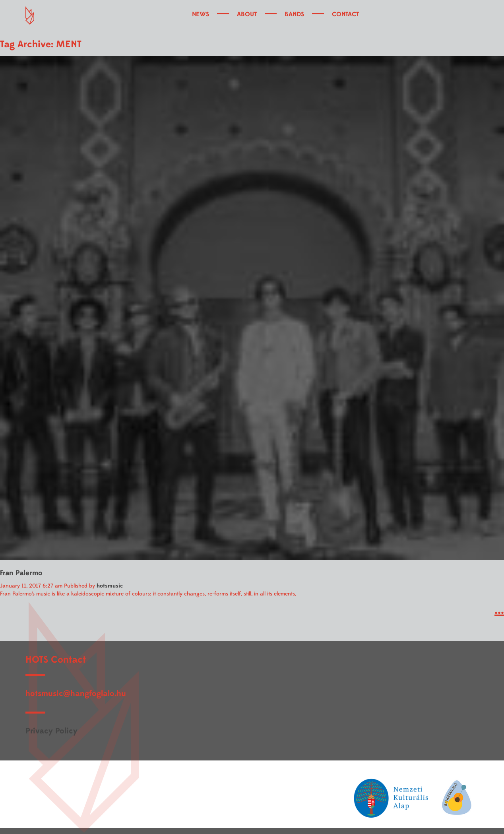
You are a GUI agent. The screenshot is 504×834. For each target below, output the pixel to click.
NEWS (201, 14)
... (499, 610)
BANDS (294, 14)
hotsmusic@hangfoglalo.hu (76, 693)
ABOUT (247, 14)
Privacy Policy (51, 731)
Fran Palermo (21, 573)
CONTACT (345, 14)
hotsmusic (110, 586)
